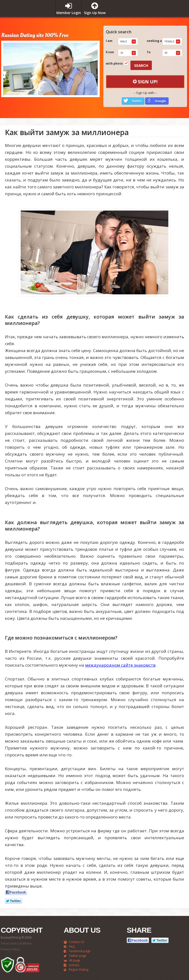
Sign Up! (145, 82)
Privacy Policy (10, 949)
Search (141, 65)
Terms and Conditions (16, 943)
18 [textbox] (122, 53)
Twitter (137, 101)
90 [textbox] (166, 53)
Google (161, 101)
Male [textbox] (124, 42)
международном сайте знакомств (120, 665)
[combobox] (128, 41)
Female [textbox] (170, 42)
